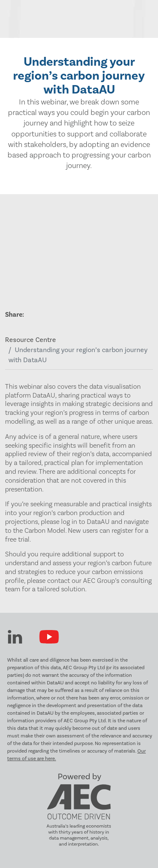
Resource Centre (31, 340)
